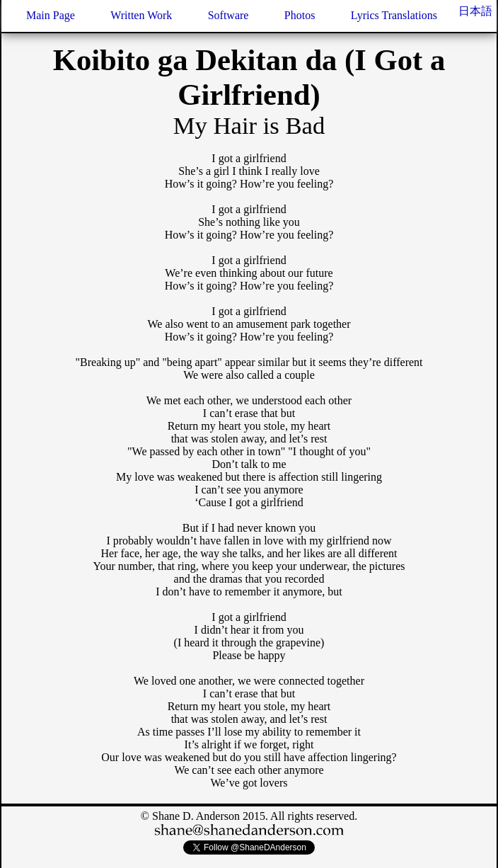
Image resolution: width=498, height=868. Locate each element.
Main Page (51, 15)
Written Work (141, 15)
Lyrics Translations (394, 15)
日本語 (475, 11)
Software (228, 15)
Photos (300, 15)
